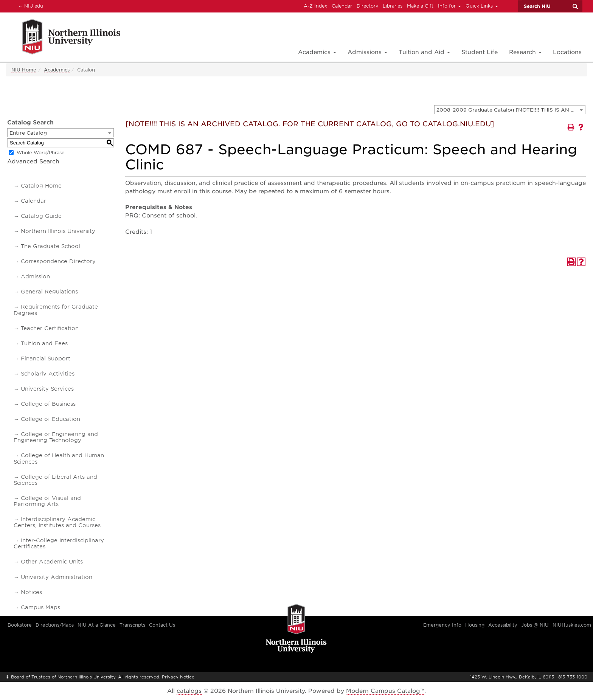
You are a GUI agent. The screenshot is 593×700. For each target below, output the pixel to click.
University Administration (57, 577)
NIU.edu (29, 6)
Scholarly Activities (48, 374)
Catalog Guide (41, 216)
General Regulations (49, 292)
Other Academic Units (52, 562)
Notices (31, 592)
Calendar (342, 6)
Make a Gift (420, 6)
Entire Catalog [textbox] (28, 133)
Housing (475, 625)
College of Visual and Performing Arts (47, 501)
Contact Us (162, 625)
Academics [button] (317, 52)
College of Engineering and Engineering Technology (56, 437)
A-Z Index (315, 6)
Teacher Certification (50, 328)
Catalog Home (41, 186)
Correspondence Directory (58, 261)
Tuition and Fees (44, 343)
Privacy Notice (178, 677)
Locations (567, 52)
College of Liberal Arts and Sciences (55, 480)
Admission (35, 276)
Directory (367, 6)
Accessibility (503, 625)
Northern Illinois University (58, 231)
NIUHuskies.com (572, 625)
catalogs (189, 691)
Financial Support (46, 359)
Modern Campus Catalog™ (385, 691)
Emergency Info (442, 625)
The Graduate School (50, 246)
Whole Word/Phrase (41, 153)
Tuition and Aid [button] (424, 52)
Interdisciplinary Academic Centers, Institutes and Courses (57, 522)
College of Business (48, 404)
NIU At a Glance (97, 625)
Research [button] (525, 52)
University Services (47, 389)
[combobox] (510, 110)
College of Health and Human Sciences (59, 458)
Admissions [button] (367, 52)
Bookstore (20, 625)
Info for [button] (449, 6)
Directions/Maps (55, 625)
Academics (57, 70)
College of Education (50, 419)
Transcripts (132, 625)
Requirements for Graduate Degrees (56, 310)
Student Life (480, 52)
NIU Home (24, 70)
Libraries (393, 6)
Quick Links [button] (482, 6)
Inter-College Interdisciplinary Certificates (59, 543)
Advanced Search (33, 161)
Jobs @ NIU (535, 625)
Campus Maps (40, 607)
